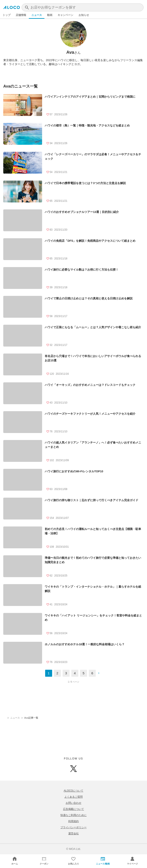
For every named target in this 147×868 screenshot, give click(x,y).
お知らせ (84, 15)
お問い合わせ (73, 803)
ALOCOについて (73, 791)
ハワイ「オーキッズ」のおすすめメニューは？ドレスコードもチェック (90, 385)
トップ (7, 15)
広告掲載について (73, 809)
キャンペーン (65, 15)
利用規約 (73, 821)
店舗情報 (21, 15)
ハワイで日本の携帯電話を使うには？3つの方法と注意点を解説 (85, 183)
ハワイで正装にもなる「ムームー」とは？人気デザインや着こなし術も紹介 (93, 327)
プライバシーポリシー (73, 827)
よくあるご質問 (73, 797)
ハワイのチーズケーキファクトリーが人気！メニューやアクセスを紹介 (90, 414)
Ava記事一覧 (31, 718)
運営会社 (73, 833)
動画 (50, 15)
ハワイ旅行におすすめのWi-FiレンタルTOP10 (74, 471)
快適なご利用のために (73, 815)
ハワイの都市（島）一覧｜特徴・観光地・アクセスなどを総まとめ (87, 125)
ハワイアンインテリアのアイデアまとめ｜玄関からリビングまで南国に (90, 97)
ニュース (37, 15)
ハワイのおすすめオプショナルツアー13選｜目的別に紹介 (82, 212)
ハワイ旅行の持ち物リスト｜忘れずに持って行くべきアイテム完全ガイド (91, 500)
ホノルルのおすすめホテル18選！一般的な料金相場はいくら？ (85, 644)
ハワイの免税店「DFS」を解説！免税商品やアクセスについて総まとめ (90, 241)
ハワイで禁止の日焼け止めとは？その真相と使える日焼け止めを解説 (89, 298)
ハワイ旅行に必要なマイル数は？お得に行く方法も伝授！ (82, 270)
